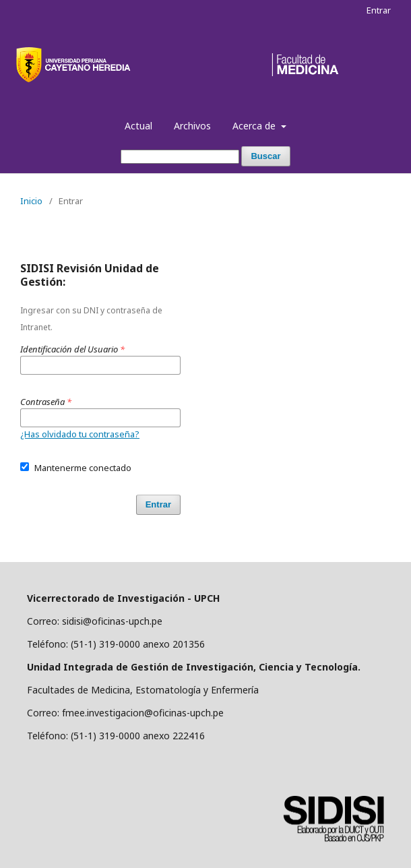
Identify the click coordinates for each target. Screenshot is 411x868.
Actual (138, 126)
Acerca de (255, 126)
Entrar (379, 10)
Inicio (31, 201)
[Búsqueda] (180, 157)
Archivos (192, 126)
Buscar (265, 156)
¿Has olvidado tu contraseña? (80, 434)
